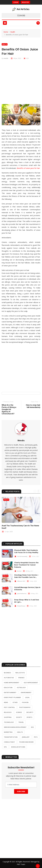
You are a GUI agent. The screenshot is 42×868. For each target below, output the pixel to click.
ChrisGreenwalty (22, 556)
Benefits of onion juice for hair (28, 168)
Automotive (9, 678)
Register (25, 2)
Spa (5, 747)
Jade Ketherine (22, 594)
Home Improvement (12, 683)
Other (15, 702)
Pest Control (9, 707)
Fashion (25, 702)
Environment (26, 692)
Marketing (8, 732)
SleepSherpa (21, 606)
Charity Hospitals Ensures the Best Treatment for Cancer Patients (26, 565)
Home (6, 32)
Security (30, 712)
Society (19, 717)
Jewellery (26, 737)
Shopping (8, 717)
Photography (25, 707)
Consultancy (9, 742)
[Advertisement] (21, 83)
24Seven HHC (21, 581)
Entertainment (10, 692)
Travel (21, 722)
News (6, 702)
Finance (21, 678)
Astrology (21, 688)
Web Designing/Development (15, 727)
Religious (8, 712)
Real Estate (20, 673)
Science (19, 712)
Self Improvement (31, 683)
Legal (27, 697)
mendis (6, 58)
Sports (29, 717)
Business (7, 673)
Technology (9, 722)
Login (16, 2)
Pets (36, 737)
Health (13, 32)
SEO (32, 727)
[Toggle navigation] (5, 23)
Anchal (19, 571)
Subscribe (21, 791)
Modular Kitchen (18, 747)
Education (8, 688)
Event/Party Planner (12, 697)
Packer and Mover (26, 742)
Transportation (11, 737)
